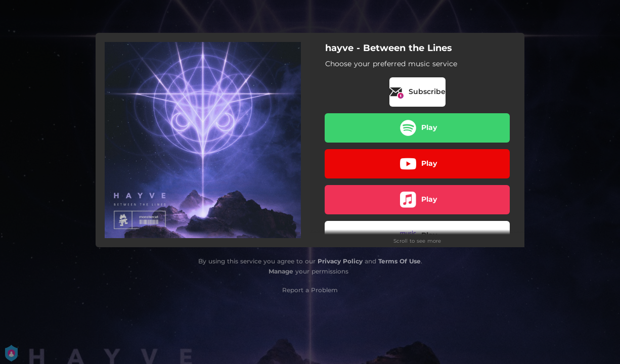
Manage (281, 271)
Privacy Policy (340, 261)
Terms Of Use (400, 261)
